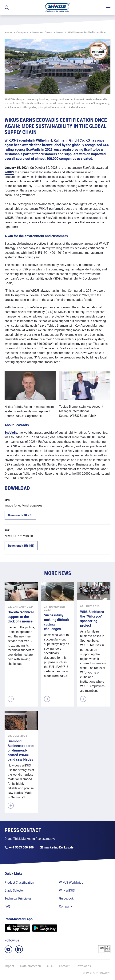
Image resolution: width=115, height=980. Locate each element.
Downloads (83, 966)
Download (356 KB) (21, 546)
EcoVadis (11, 432)
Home (8, 32)
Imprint (9, 966)
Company (22, 32)
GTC (50, 966)
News (60, 32)
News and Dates (42, 32)
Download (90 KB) (20, 515)
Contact (64, 966)
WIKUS (9, 172)
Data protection (31, 966)
